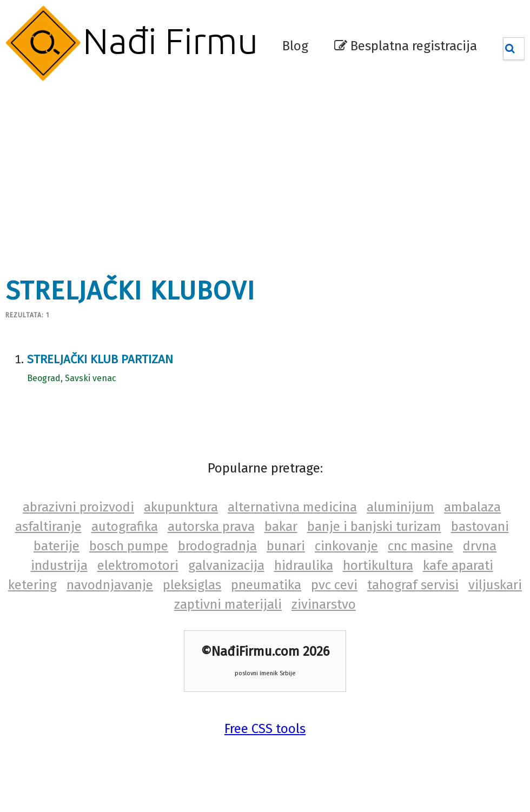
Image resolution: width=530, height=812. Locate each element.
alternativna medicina (292, 507)
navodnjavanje (110, 585)
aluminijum (400, 507)
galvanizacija (226, 565)
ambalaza (472, 507)
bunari (286, 546)
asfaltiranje (48, 527)
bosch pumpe (129, 546)
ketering (32, 585)
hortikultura (378, 565)
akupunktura (181, 507)
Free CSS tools (265, 729)
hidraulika (304, 565)
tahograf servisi (413, 585)
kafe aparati (458, 565)
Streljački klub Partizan (100, 359)
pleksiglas (192, 585)
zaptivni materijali (228, 604)
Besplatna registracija (406, 46)
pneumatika (266, 585)
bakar (281, 527)
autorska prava (211, 527)
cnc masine (420, 546)
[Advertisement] (170, 173)
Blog (295, 46)
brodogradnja (217, 546)
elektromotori (138, 565)
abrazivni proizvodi (78, 507)
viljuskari (495, 585)
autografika (125, 527)
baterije (57, 546)
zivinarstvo (324, 604)
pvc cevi (334, 585)
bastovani (480, 527)
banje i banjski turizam (374, 527)
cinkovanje (346, 546)
